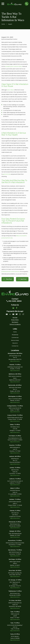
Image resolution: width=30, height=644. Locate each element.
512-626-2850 (15, 301)
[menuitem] (15, 318)
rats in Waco (10, 90)
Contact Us (15, 346)
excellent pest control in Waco (14, 66)
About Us (15, 343)
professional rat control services (11, 272)
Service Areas (15, 340)
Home (15, 332)
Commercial (15, 337)
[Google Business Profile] (13, 308)
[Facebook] (17, 308)
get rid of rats (7, 174)
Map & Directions (15, 361)
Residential (15, 335)
